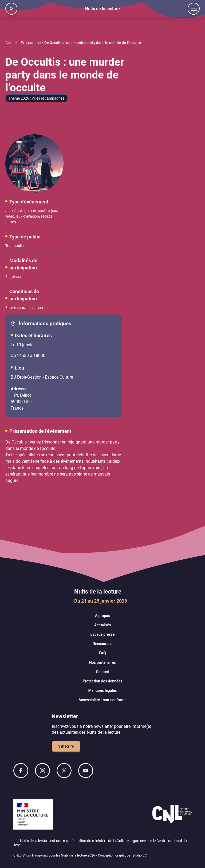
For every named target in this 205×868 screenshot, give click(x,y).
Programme (31, 43)
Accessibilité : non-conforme (102, 700)
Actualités (102, 625)
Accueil (11, 43)
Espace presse (103, 634)
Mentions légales (102, 690)
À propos (102, 616)
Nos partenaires (102, 662)
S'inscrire (66, 746)
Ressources (102, 644)
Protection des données (102, 681)
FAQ (102, 653)
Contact (102, 672)
